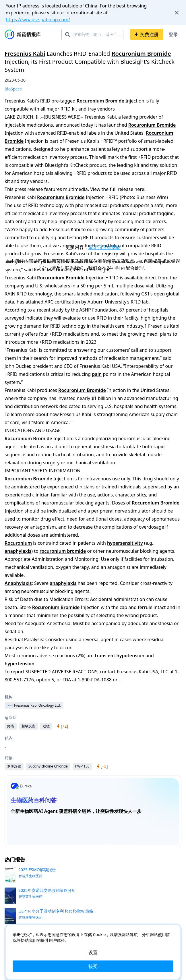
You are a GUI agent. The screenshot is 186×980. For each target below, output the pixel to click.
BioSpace (13, 89)
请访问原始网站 (104, 247)
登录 (173, 34)
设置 (93, 952)
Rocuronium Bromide (141, 54)
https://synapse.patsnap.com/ (38, 20)
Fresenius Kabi (25, 54)
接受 (93, 966)
